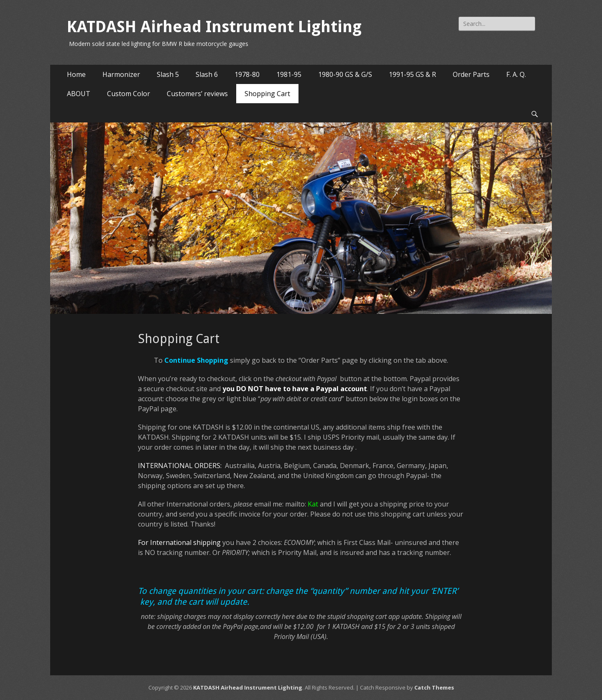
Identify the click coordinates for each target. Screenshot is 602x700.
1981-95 (289, 74)
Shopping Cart (267, 94)
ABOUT (79, 94)
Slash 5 (168, 74)
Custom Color (129, 94)
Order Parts (471, 74)
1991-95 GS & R (412, 74)
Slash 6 (207, 74)
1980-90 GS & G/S (345, 74)
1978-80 (247, 74)
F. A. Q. (516, 74)
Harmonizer (121, 74)
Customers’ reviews (197, 94)
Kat (313, 504)
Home (76, 74)
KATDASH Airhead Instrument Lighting (214, 27)
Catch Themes (434, 687)
